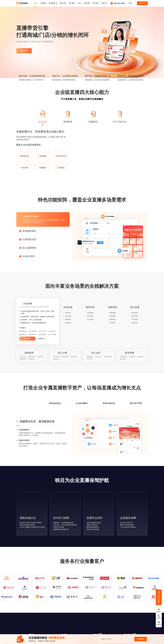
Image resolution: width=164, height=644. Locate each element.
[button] (18, 65)
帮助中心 (105, 3)
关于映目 (96, 3)
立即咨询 (24, 51)
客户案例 (72, 3)
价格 (79, 3)
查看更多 (43, 339)
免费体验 (142, 3)
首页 (36, 3)
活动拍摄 (87, 3)
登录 (130, 3)
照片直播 (53, 3)
